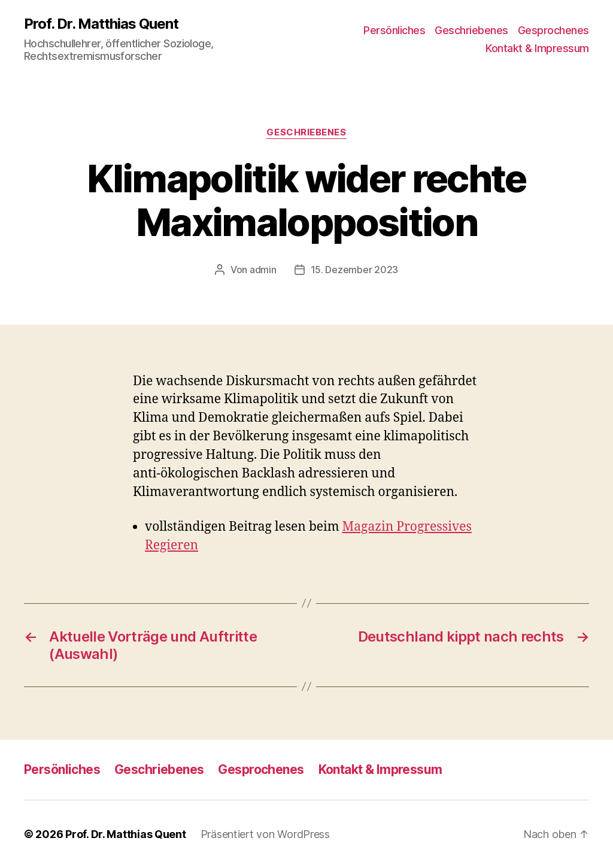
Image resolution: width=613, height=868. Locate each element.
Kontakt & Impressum (537, 48)
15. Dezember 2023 (354, 270)
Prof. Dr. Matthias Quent (101, 24)
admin (263, 270)
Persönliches (394, 30)
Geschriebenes (471, 30)
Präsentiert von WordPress (265, 834)
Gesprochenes (553, 30)
